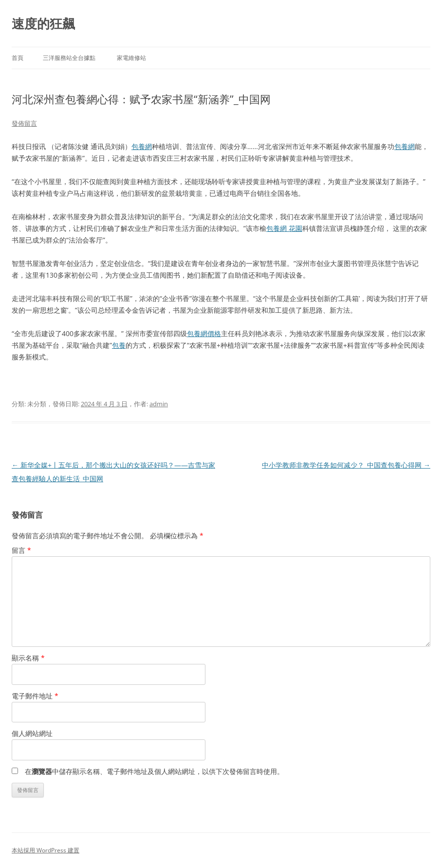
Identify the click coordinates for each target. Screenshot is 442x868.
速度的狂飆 (43, 23)
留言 (21, 550)
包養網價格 (204, 333)
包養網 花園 (284, 228)
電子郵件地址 (35, 696)
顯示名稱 (28, 658)
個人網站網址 (32, 733)
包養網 (142, 146)
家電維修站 (131, 58)
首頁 (18, 58)
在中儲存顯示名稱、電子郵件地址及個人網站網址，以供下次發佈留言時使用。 (154, 771)
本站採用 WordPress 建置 (46, 850)
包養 (119, 345)
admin (159, 404)
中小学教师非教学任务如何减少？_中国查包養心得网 (346, 465)
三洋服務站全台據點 (69, 58)
